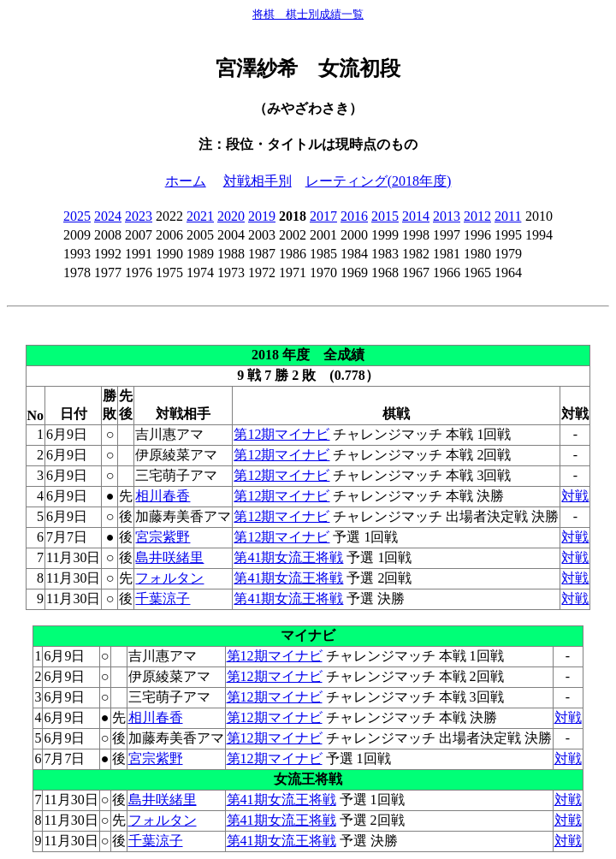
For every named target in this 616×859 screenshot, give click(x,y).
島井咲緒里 (169, 557)
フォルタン (169, 578)
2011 (508, 216)
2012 (477, 216)
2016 (354, 216)
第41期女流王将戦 (288, 557)
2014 (416, 216)
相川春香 (163, 496)
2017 (323, 216)
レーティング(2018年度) (379, 181)
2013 (447, 216)
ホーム (186, 181)
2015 (385, 216)
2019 (262, 216)
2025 (77, 216)
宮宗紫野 (163, 537)
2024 (108, 216)
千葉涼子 (163, 598)
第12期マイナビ (281, 434)
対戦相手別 (258, 181)
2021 (200, 216)
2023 (139, 216)
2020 (231, 216)
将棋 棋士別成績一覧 (308, 14)
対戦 (575, 496)
